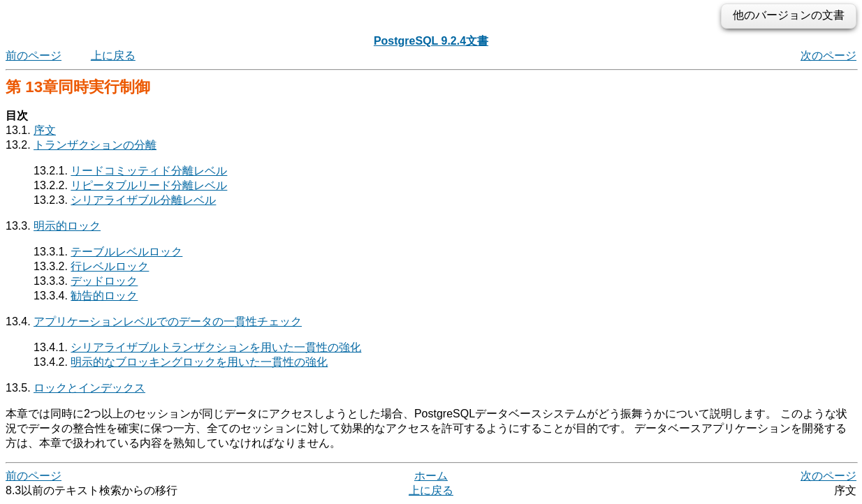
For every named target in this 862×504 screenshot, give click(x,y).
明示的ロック (67, 226)
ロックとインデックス (89, 388)
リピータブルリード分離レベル (149, 185)
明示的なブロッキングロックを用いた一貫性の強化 (199, 362)
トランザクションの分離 (95, 145)
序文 (45, 130)
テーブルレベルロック (126, 252)
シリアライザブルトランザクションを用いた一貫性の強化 (216, 347)
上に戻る (113, 55)
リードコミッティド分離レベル (149, 171)
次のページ (828, 55)
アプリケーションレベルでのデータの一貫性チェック (168, 321)
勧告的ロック (104, 296)
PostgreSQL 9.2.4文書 (431, 41)
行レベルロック (110, 266)
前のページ (34, 55)
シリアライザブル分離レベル (143, 200)
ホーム (431, 476)
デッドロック (104, 281)
